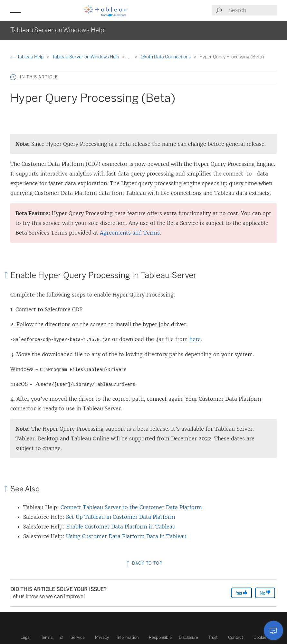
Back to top (144, 563)
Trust (213, 637)
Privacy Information (117, 637)
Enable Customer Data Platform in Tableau (121, 527)
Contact (236, 637)
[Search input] (252, 10)
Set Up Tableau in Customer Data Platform (121, 517)
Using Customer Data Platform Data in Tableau (126, 536)
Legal (26, 637)
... (130, 57)
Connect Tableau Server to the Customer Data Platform (131, 507)
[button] (15, 10)
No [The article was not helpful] (265, 593)
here (195, 339)
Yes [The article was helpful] (242, 593)
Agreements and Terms (130, 233)
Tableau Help (27, 57)
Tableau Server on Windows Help (86, 57)
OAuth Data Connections (166, 57)
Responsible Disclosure (174, 637)
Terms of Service (63, 637)
